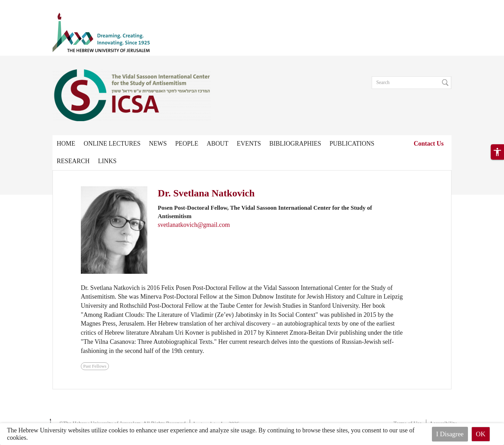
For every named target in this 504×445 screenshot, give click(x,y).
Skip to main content (26, 4)
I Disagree (450, 434)
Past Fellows (95, 366)
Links (107, 161)
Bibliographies (295, 144)
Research (73, 161)
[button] (497, 152)
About (218, 144)
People (187, 144)
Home (66, 144)
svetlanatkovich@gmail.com (194, 225)
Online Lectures (112, 144)
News (158, 144)
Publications (352, 144)
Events (249, 144)
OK (481, 434)
